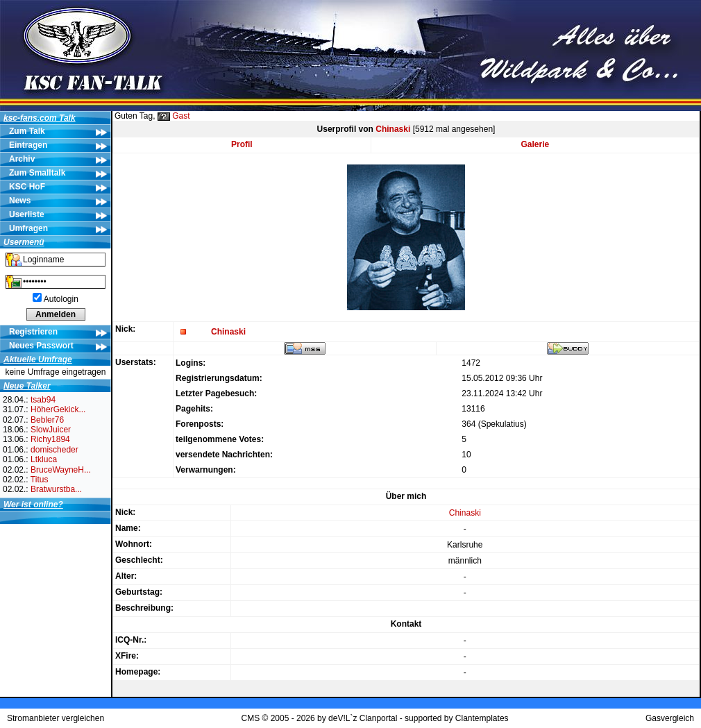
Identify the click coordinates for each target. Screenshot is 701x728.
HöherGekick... (58, 409)
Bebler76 (47, 420)
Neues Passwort (41, 346)
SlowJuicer (51, 430)
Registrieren (33, 332)
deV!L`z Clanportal (363, 718)
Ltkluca (44, 459)
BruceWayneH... (61, 470)
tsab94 (43, 400)
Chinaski (393, 129)
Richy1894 (50, 439)
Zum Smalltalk (37, 173)
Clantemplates (482, 718)
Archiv (22, 159)
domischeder (54, 450)
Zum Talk (27, 131)
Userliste (27, 214)
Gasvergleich (670, 718)
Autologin (61, 299)
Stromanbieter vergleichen (56, 718)
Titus (40, 480)
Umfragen (28, 228)
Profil (242, 144)
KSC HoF (27, 187)
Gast (181, 116)
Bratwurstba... (56, 489)
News (20, 201)
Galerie (535, 144)
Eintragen (28, 145)
